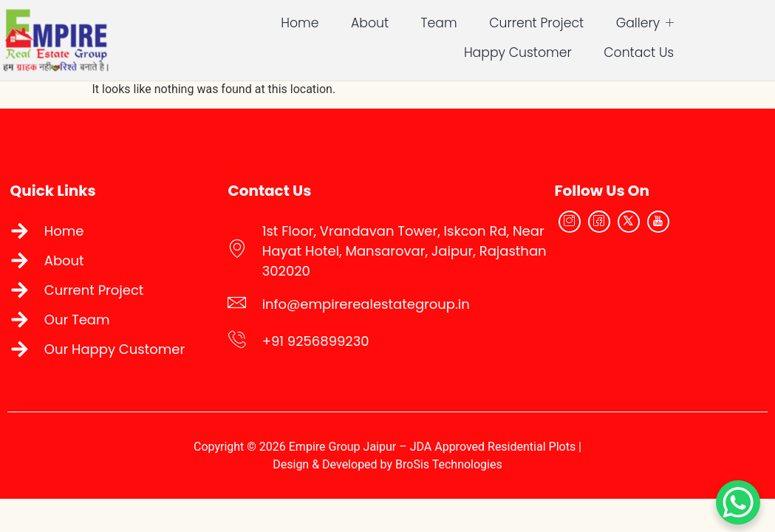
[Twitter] (652, 227)
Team (382, 22)
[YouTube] (682, 227)
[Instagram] (593, 227)
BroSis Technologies (449, 473)
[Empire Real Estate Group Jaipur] (675, 298)
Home (245, 22)
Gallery (588, 22)
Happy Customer (704, 22)
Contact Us (724, 51)
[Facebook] (623, 227)
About (314, 22)
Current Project (480, 22)
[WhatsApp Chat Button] (738, 502)
